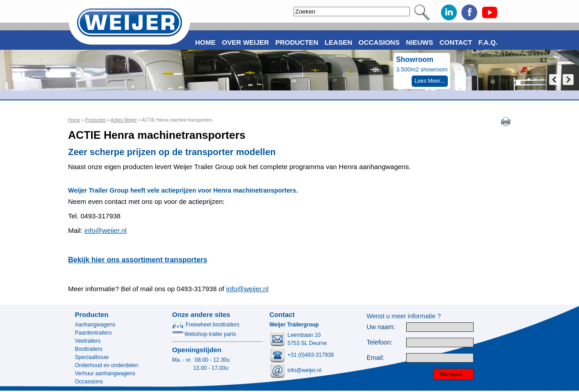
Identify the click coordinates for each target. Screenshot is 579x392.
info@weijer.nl (105, 230)
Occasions (379, 42)
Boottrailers (89, 349)
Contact (456, 42)
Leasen (339, 42)
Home (74, 120)
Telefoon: (380, 342)
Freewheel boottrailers (206, 325)
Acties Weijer (123, 120)
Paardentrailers (93, 333)
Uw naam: (381, 327)
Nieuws (419, 42)
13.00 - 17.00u (200, 368)
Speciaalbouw (92, 357)
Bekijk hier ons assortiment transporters (138, 260)
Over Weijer (246, 42)
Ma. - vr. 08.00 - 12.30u (201, 360)
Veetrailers (88, 341)
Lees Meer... (430, 81)
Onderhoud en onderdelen (107, 365)
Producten (95, 120)
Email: (376, 358)
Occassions (89, 382)
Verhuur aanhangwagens (105, 373)
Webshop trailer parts (204, 334)
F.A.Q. (488, 42)
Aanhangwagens (95, 325)
